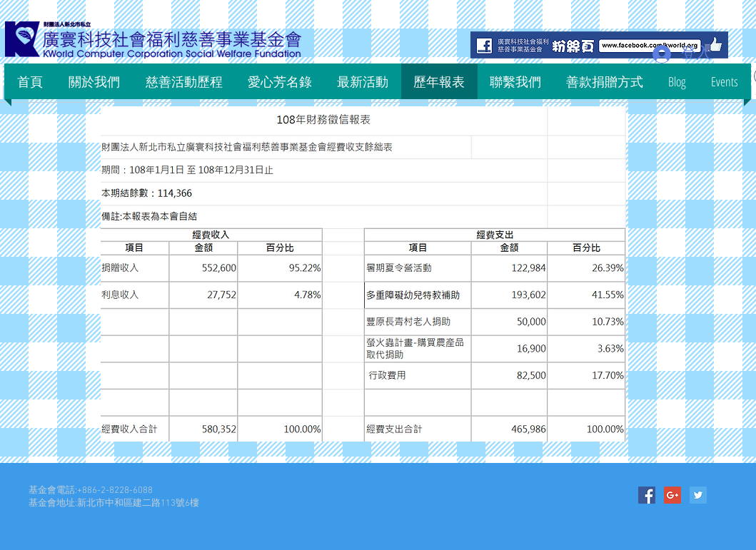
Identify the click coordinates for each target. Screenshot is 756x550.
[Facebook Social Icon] (647, 495)
